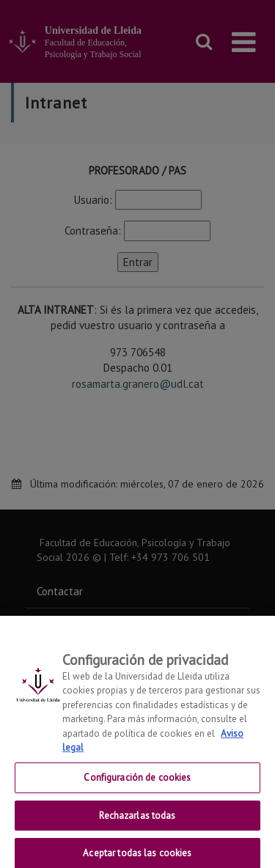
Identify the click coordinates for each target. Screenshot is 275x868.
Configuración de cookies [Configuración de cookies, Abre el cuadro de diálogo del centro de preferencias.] (137, 783)
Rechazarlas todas (137, 821)
